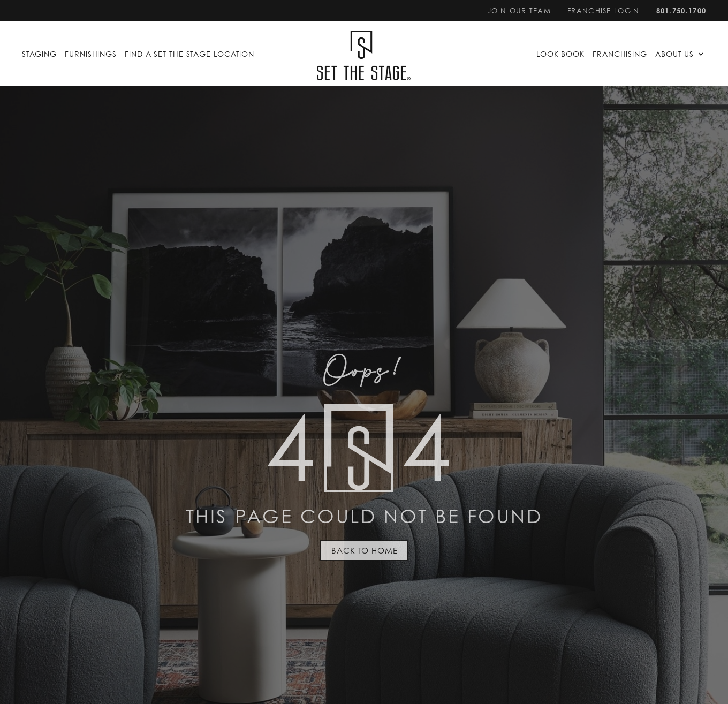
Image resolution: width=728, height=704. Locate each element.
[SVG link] (364, 55)
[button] (681, 54)
